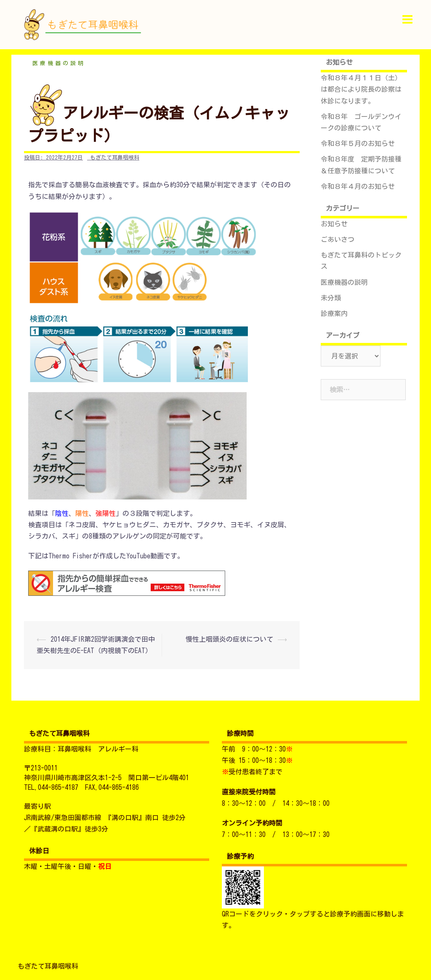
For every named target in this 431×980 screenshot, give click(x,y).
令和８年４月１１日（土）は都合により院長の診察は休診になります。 (361, 89)
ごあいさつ (338, 239)
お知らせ (334, 224)
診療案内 (334, 313)
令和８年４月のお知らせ (358, 186)
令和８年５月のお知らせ (358, 143)
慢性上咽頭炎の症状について (229, 639)
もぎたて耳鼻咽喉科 (115, 158)
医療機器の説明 (59, 63)
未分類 (331, 298)
